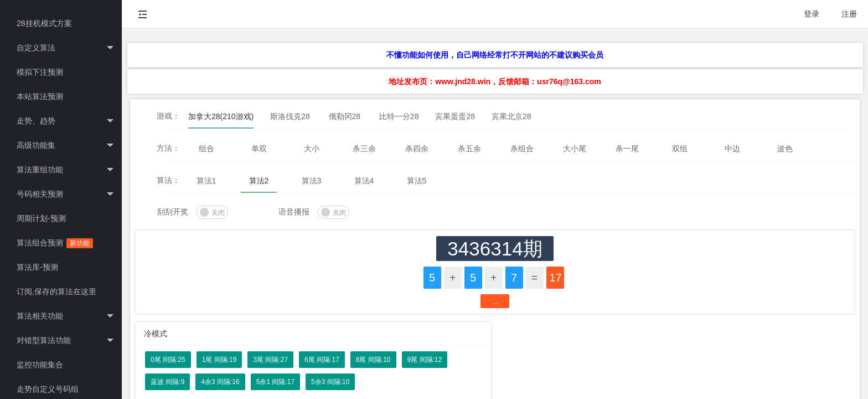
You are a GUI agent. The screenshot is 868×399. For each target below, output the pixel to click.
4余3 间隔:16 (220, 382)
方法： (168, 148)
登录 (812, 14)
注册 (849, 14)
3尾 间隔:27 (270, 360)
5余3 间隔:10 (330, 382)
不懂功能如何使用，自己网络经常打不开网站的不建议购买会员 (495, 55)
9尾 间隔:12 (425, 360)
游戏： (168, 116)
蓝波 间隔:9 (167, 382)
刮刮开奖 (173, 212)
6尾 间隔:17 (322, 360)
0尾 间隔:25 (168, 360)
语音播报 (294, 212)
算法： (168, 180)
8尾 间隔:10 (373, 360)
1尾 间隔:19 (219, 360)
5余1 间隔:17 (275, 382)
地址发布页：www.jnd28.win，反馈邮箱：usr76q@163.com (495, 81)
